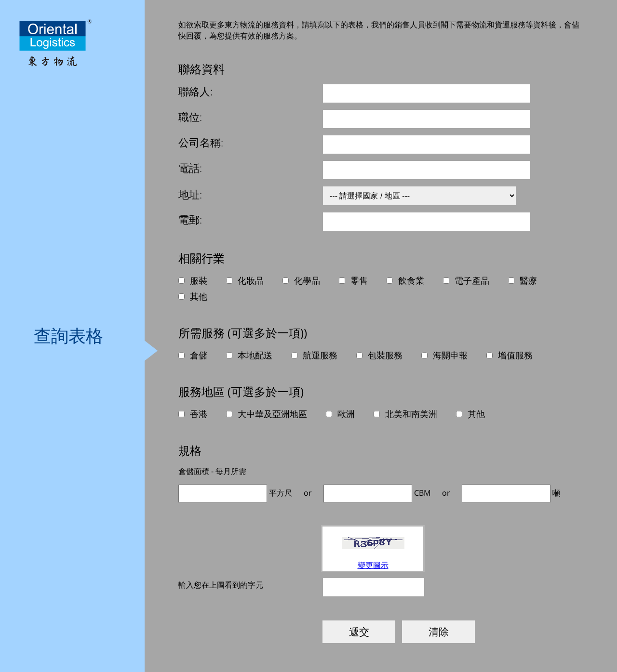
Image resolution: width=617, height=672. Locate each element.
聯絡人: (195, 91)
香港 (199, 414)
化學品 (307, 280)
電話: (190, 168)
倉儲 (199, 355)
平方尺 (281, 493)
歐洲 (346, 414)
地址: (190, 194)
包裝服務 (385, 355)
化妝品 (251, 280)
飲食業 (411, 280)
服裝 (199, 280)
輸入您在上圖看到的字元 (221, 585)
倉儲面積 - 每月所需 (212, 471)
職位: (190, 117)
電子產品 (472, 280)
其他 (199, 296)
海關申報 (450, 355)
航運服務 (320, 355)
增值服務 (515, 355)
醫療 (528, 280)
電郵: (190, 219)
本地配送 (255, 355)
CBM (422, 493)
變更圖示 (373, 565)
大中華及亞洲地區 (272, 414)
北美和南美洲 (411, 414)
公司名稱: (201, 142)
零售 (359, 280)
